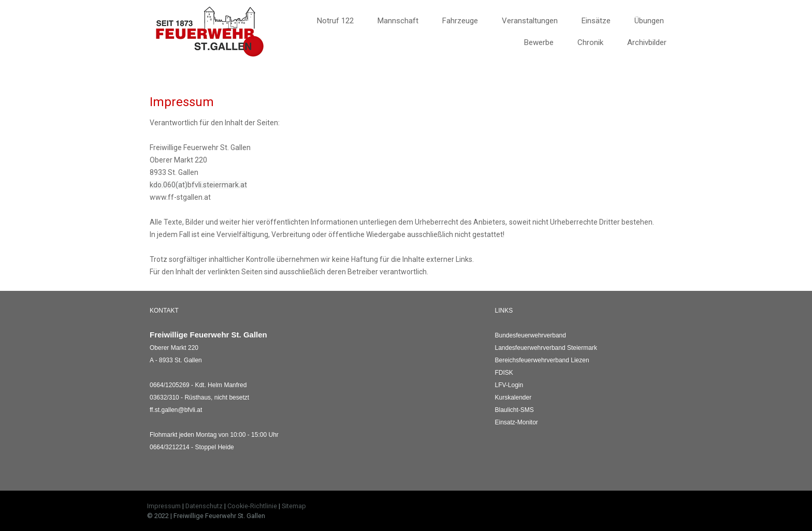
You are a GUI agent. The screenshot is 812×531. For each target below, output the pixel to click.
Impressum (164, 506)
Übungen (649, 21)
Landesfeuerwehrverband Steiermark (546, 348)
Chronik (590, 42)
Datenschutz (204, 506)
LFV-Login (509, 385)
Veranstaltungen (530, 21)
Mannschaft (398, 21)
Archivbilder (647, 42)
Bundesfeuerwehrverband (531, 335)
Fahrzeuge (460, 21)
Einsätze (596, 21)
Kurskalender (513, 397)
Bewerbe (539, 42)
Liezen (542, 360)
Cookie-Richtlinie (252, 506)
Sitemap (294, 506)
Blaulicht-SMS (514, 410)
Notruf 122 (335, 21)
